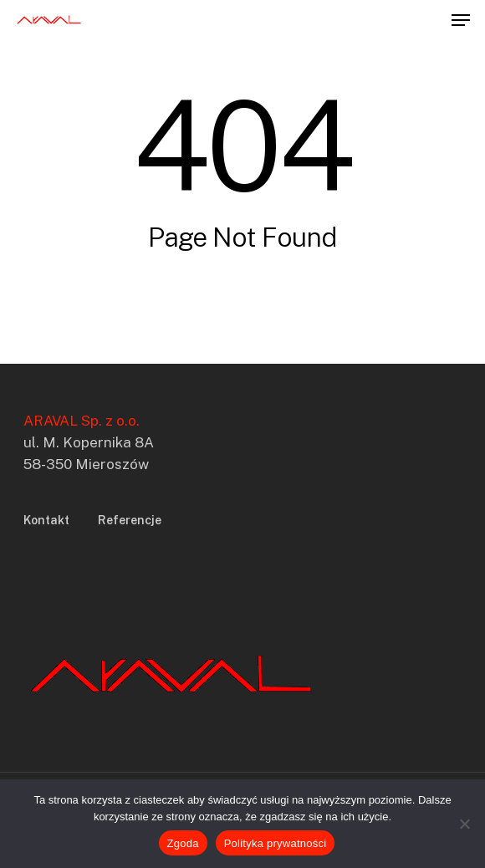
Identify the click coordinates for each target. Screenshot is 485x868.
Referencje (130, 520)
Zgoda (183, 843)
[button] (461, 20)
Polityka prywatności (276, 843)
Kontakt (46, 520)
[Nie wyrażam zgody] (464, 824)
